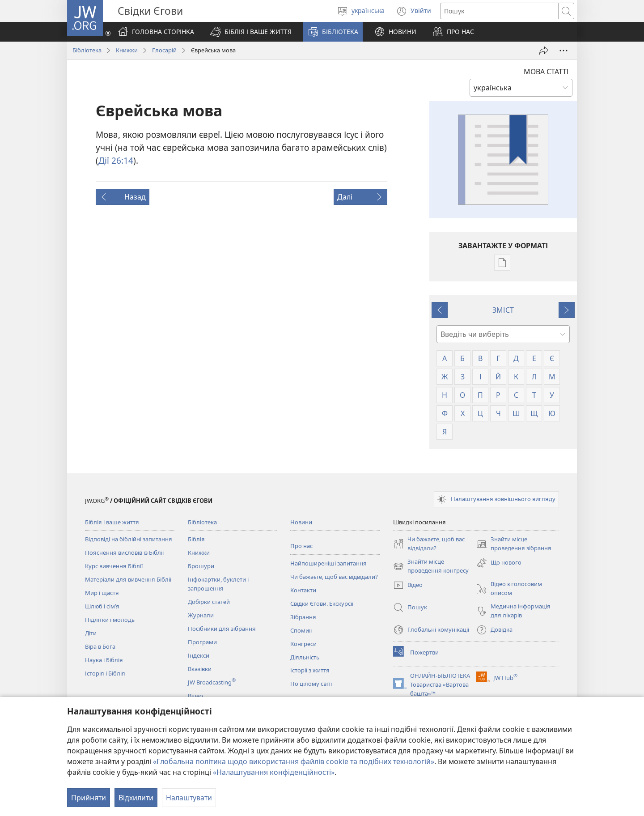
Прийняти (89, 798)
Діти (91, 633)
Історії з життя (310, 670)
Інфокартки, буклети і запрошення (218, 584)
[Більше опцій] (563, 51)
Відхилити (136, 798)
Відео (195, 696)
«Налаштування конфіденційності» (274, 772)
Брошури (201, 566)
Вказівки (200, 669)
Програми (202, 642)
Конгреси (303, 644)
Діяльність (305, 657)
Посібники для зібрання (222, 629)
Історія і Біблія (105, 673)
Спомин (301, 630)
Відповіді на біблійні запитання (129, 539)
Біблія (196, 539)
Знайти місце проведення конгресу (431, 566)
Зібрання (303, 617)
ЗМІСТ (503, 310)
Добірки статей (209, 602)
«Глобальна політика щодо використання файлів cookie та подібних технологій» (294, 761)
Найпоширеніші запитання (328, 563)
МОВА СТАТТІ (546, 72)
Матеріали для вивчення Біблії (128, 579)
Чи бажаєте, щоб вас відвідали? (334, 577)
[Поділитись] (544, 51)
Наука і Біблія (104, 660)
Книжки (127, 50)
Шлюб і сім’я (102, 606)
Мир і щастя (102, 593)
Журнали (201, 615)
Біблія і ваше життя (112, 522)
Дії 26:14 (116, 160)
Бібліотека (87, 50)
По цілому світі (311, 684)
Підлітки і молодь (110, 620)
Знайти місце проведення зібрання (514, 544)
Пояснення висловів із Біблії (124, 552)
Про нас (301, 546)
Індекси (199, 655)
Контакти (303, 590)
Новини (301, 522)
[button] (251, 32)
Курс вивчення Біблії (114, 566)
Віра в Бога (100, 646)
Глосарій (164, 50)
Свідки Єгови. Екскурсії (322, 603)
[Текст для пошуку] (499, 11)
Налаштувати (189, 798)
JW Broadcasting (212, 682)
